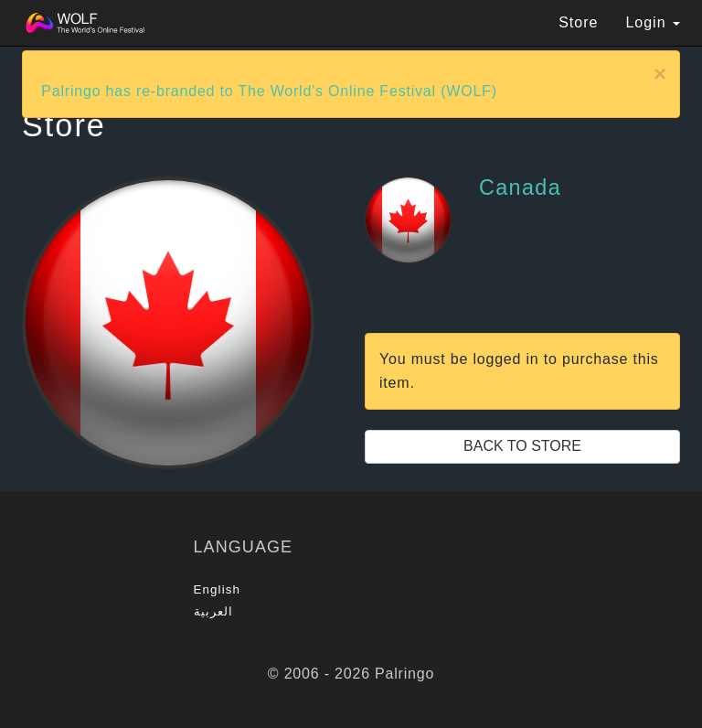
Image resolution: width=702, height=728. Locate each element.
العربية (214, 611)
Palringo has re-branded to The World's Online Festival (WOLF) (269, 91)
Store (578, 22)
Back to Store (522, 446)
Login (653, 22)
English (218, 589)
